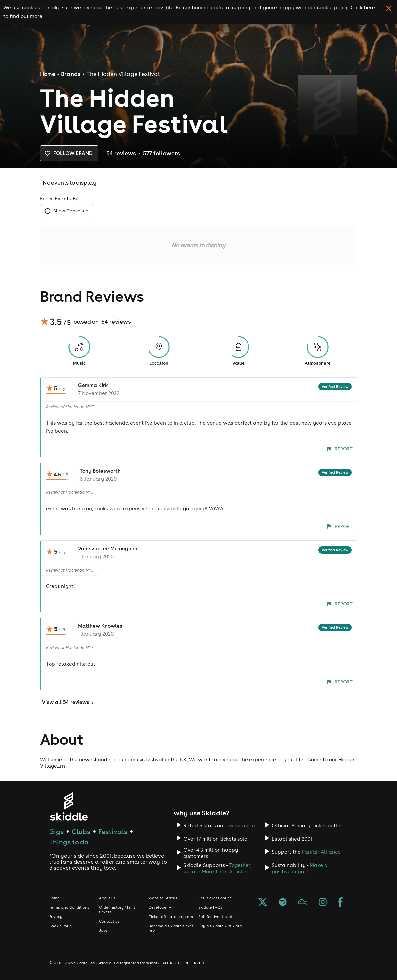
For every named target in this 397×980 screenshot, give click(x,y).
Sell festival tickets (216, 917)
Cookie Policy (61, 926)
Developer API (162, 907)
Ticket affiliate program (171, 917)
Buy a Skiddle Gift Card (220, 926)
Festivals (113, 832)
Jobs (103, 930)
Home (48, 74)
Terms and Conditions (69, 907)
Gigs (56, 832)
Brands (71, 74)
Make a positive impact (300, 868)
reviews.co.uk (240, 826)
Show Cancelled (67, 211)
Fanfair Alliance (321, 852)
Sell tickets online (215, 898)
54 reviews (116, 322)
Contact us (109, 921)
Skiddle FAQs (210, 907)
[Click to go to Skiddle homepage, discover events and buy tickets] (69, 806)
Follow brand (69, 153)
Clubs (81, 832)
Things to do (69, 842)
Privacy (56, 917)
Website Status (163, 898)
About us (107, 898)
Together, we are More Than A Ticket (217, 868)
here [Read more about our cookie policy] (370, 7)
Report (340, 449)
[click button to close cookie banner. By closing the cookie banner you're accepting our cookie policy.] (389, 8)
